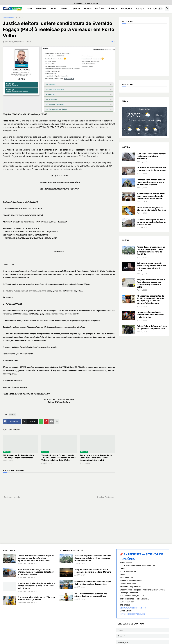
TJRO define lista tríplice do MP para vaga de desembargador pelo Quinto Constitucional (151, 196)
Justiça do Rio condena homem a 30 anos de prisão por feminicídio (151, 156)
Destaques (153, 9)
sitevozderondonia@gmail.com (132, 614)
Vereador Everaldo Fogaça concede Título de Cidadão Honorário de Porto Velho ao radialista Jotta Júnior (59, 458)
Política (100, 9)
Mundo (88, 9)
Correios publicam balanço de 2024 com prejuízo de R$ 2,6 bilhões (36, 598)
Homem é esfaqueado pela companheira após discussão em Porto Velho (150, 315)
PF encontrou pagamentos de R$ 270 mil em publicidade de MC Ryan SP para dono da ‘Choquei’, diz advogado (150, 300)
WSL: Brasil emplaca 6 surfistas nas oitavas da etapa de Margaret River (91, 595)
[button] (160, 9)
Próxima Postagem (106, 497)
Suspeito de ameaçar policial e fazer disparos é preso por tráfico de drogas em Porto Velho (151, 283)
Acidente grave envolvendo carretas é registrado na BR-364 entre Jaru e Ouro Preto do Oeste (152, 267)
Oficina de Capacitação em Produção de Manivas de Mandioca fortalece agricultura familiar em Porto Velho (36, 558)
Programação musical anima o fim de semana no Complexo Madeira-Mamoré (93, 571)
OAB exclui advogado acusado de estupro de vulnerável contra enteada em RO (152, 222)
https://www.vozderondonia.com (133, 608)
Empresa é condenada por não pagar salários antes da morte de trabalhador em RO (151, 182)
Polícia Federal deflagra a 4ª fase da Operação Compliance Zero (152, 327)
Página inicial (8, 18)
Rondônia (41, 9)
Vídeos (111, 9)
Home (29, 9)
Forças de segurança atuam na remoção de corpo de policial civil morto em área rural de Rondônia (151, 251)
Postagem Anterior (12, 497)
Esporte (76, 9)
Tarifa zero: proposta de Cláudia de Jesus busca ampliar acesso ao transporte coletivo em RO (96, 458)
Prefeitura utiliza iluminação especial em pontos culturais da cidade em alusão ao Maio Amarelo (36, 586)
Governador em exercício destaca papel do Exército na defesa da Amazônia (93, 583)
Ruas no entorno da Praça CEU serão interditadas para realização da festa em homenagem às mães (36, 572)
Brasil (65, 9)
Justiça (140, 9)
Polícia (54, 9)
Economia (127, 9)
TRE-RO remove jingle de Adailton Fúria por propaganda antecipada (18, 456)
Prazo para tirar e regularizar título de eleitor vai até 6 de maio (152, 209)
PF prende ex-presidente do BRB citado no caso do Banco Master (152, 169)
